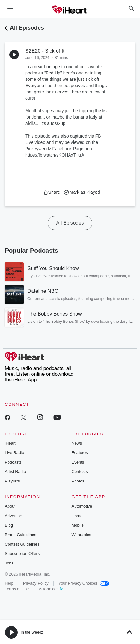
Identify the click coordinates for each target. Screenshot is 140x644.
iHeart (10, 443)
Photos (78, 481)
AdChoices (51, 589)
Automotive (82, 506)
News (77, 443)
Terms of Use (17, 589)
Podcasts (13, 462)
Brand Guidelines (21, 535)
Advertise (13, 516)
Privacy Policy (36, 583)
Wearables (82, 535)
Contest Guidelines (22, 544)
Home (77, 516)
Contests (80, 472)
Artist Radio (15, 472)
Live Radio (14, 453)
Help (9, 583)
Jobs (9, 563)
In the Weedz (32, 632)
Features (80, 453)
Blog (9, 525)
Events (78, 462)
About (10, 506)
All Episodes (27, 28)
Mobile (78, 525)
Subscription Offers (22, 554)
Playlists (12, 481)
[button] (52, 192)
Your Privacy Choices (84, 583)
